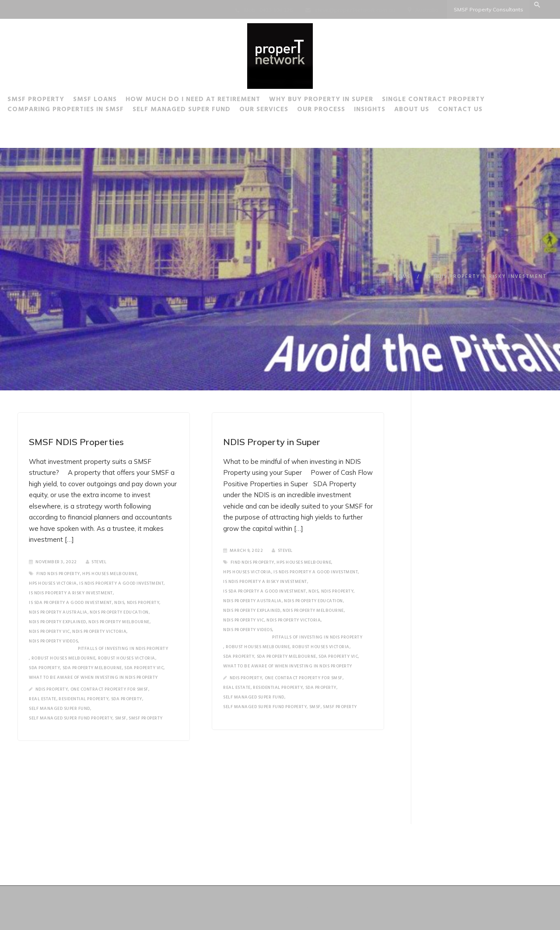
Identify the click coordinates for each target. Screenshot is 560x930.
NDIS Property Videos (53, 641)
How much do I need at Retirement (207, 101)
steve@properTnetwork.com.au (355, 10)
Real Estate (43, 699)
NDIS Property (143, 603)
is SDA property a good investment (70, 603)
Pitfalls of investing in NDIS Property (123, 649)
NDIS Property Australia (58, 612)
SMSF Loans (109, 101)
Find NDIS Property (58, 574)
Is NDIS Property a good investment (121, 583)
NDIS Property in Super (272, 442)
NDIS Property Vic (49, 632)
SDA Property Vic (144, 668)
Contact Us (475, 111)
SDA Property (44, 668)
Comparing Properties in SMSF (80, 111)
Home (403, 277)
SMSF (121, 718)
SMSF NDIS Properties (76, 442)
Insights (384, 111)
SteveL (96, 562)
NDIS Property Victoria (99, 632)
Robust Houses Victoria (127, 658)
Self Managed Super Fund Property (71, 718)
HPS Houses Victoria (53, 583)
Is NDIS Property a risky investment (71, 593)
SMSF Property (50, 101)
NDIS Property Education (119, 612)
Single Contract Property (448, 101)
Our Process (336, 111)
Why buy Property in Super (336, 101)
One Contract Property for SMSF (109, 689)
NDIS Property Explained (58, 622)
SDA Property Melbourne (92, 668)
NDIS (119, 603)
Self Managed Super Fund (196, 111)
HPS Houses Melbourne (110, 574)
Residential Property (84, 699)
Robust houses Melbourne (64, 658)
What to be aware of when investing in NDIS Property (93, 677)
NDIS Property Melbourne (119, 622)
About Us (426, 111)
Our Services (278, 111)
